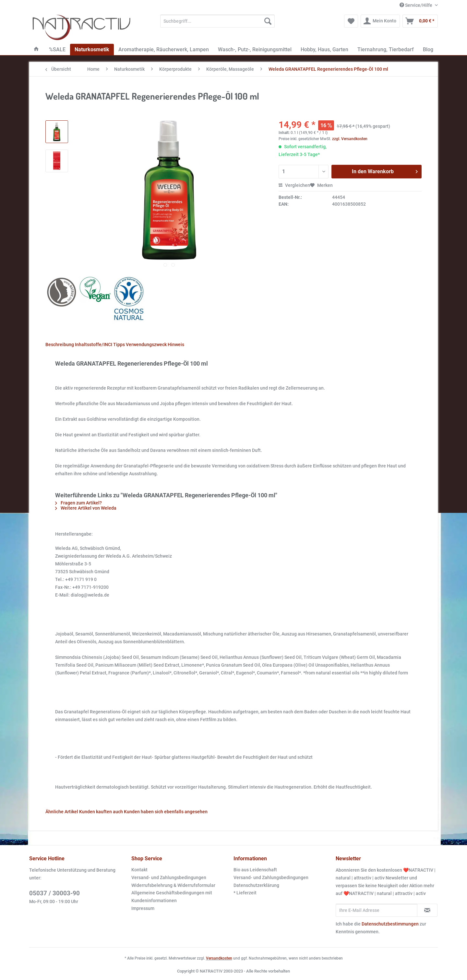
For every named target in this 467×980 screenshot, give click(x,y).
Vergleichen (294, 185)
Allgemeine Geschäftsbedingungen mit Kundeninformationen (172, 897)
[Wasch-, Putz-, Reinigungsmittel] (255, 49)
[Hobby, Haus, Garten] (324, 49)
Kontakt (139, 870)
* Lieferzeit (245, 893)
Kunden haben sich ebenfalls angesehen (166, 812)
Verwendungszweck (146, 345)
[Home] (36, 49)
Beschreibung (60, 345)
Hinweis (176, 345)
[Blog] (428, 49)
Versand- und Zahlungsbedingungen (169, 877)
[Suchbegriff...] (217, 21)
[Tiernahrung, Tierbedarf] (386, 49)
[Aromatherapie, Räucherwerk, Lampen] (164, 49)
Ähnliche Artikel (62, 812)
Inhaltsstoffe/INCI (94, 345)
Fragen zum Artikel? (78, 503)
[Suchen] (268, 21)
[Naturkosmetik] (92, 49)
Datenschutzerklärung (256, 885)
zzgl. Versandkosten (350, 139)
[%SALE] (57, 49)
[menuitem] (217, 24)
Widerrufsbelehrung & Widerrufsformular (173, 885)
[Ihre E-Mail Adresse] (377, 910)
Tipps (119, 345)
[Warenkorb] (420, 21)
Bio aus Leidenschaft (255, 870)
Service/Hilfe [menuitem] (416, 5)
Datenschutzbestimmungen (390, 924)
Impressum (143, 908)
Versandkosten (219, 958)
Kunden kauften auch (101, 812)
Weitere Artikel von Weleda (86, 508)
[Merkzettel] (351, 21)
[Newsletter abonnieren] (427, 910)
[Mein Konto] (380, 21)
